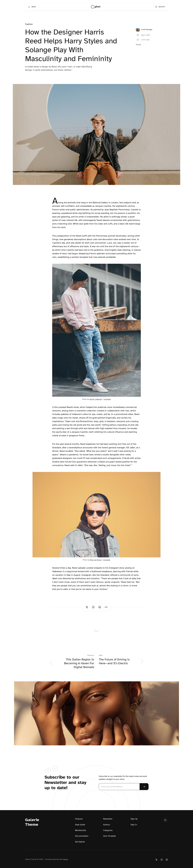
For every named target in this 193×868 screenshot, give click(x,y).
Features (79, 819)
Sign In (134, 825)
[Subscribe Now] (144, 787)
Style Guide (80, 825)
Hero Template (109, 836)
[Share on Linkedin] (100, 607)
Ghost (66, 859)
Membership (80, 830)
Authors (107, 825)
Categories (108, 830)
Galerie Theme (32, 822)
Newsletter (108, 819)
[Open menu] (32, 7)
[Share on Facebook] (93, 607)
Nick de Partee (96, 560)
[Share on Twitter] (87, 607)
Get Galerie (80, 842)
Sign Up (134, 819)
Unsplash (107, 399)
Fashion (29, 24)
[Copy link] (106, 607)
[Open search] (160, 7)
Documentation (82, 836)
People (139, 44)
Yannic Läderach (96, 399)
